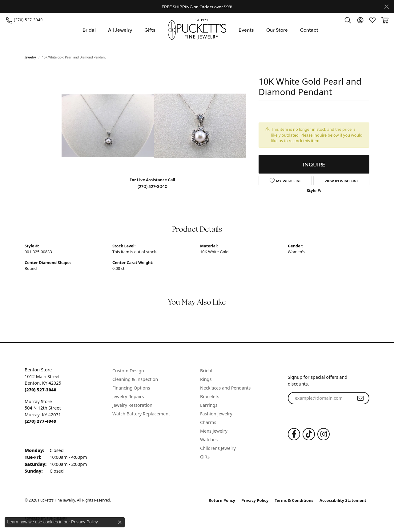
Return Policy (222, 500)
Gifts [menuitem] (205, 457)
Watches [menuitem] (209, 440)
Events (246, 30)
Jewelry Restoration (132, 405)
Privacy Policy (255, 500)
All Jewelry (120, 30)
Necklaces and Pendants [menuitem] (225, 388)
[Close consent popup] (120, 522)
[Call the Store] (40, 390)
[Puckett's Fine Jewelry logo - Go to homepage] (197, 29)
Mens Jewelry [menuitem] (214, 431)
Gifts (150, 30)
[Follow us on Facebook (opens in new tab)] (294, 434)
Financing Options (131, 388)
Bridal (89, 30)
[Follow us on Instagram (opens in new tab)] (324, 434)
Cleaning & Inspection (135, 379)
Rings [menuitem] (206, 379)
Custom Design (128, 371)
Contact (309, 30)
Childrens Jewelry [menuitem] (218, 448)
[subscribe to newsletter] (360, 398)
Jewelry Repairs (128, 396)
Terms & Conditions (294, 500)
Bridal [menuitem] (206, 371)
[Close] (386, 7)
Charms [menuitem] (208, 422)
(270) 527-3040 (153, 186)
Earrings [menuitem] (209, 405)
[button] (348, 20)
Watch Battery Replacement (141, 414)
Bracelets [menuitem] (210, 396)
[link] (24, 20)
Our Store (277, 30)
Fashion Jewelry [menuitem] (216, 414)
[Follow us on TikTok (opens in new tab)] (309, 434)
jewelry (30, 57)
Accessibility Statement (343, 500)
